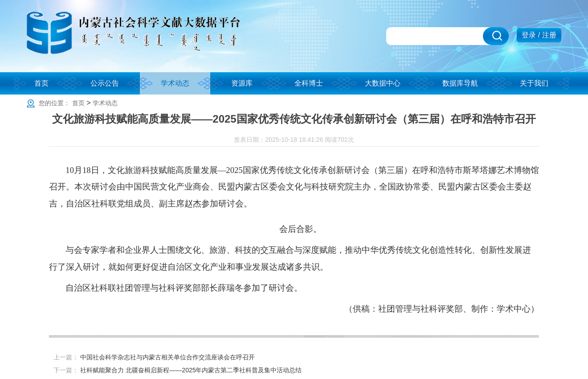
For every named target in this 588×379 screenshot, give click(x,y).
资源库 (242, 83)
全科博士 (309, 83)
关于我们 (534, 83)
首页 (41, 83)
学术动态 (175, 83)
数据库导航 (460, 83)
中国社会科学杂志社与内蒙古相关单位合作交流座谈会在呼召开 (167, 357)
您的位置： (54, 103)
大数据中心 (383, 83)
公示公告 (105, 83)
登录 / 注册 (539, 35)
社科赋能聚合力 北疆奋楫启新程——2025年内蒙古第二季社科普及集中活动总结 (191, 370)
